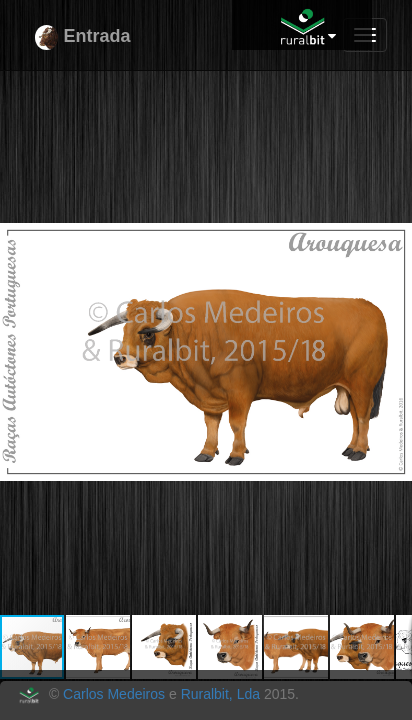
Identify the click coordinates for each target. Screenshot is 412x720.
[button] (394, 109)
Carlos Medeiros (114, 694)
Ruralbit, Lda (220, 694)
